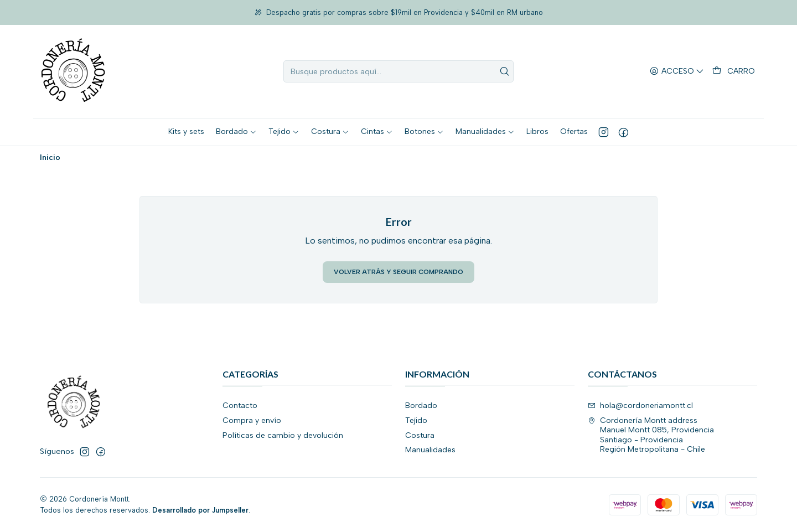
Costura (420, 435)
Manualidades (430, 450)
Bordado (421, 406)
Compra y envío (252, 420)
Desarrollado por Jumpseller (200, 510)
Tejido (416, 420)
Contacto (240, 406)
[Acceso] (677, 72)
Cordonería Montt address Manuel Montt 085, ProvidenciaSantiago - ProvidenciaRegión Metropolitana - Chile (651, 435)
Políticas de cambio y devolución (283, 435)
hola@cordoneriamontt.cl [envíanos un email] (640, 406)
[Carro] (734, 71)
